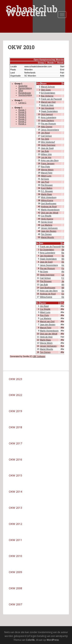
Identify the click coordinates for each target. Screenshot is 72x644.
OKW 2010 (15, 556)
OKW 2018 (15, 427)
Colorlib (30, 640)
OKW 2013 (15, 508)
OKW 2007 (15, 604)
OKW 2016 (15, 459)
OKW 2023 (15, 379)
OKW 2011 (15, 540)
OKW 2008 (15, 588)
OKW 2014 (15, 492)
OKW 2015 (15, 475)
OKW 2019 (15, 411)
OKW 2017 (15, 443)
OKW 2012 (15, 524)
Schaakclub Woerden (32, 6)
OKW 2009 (15, 572)
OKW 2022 (15, 395)
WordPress (53, 640)
